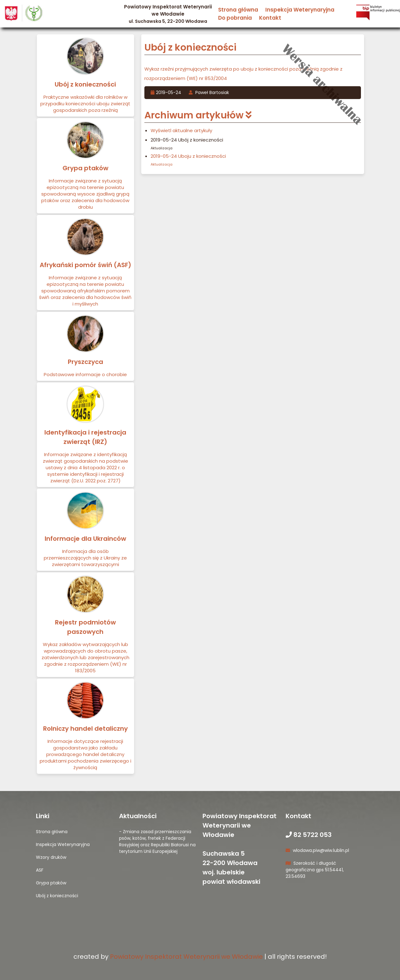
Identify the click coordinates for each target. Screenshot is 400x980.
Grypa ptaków (85, 168)
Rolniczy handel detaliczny (85, 729)
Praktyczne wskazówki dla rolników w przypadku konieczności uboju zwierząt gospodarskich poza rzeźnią (85, 104)
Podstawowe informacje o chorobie (85, 374)
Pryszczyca (85, 362)
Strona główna (238, 10)
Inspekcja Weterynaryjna (300, 10)
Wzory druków (51, 857)
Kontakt (270, 18)
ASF (40, 870)
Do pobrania (235, 18)
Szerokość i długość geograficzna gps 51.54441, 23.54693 (315, 870)
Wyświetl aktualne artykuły (181, 130)
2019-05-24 (167, 92)
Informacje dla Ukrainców (85, 539)
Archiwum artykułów (198, 115)
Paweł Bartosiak (209, 92)
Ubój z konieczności (85, 84)
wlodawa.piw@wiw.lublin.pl (317, 850)
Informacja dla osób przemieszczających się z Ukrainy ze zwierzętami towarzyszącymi (85, 558)
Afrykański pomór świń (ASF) (85, 265)
